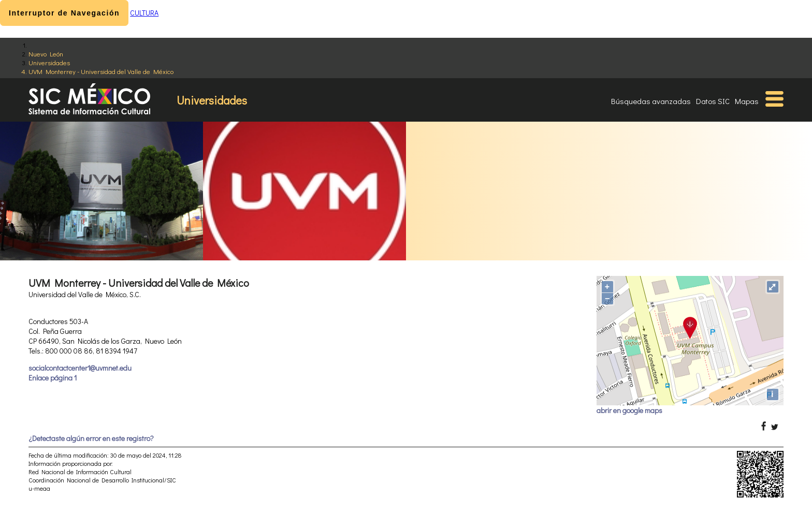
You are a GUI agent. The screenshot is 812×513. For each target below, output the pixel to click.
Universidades (49, 62)
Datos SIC (713, 101)
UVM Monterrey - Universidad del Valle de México (101, 71)
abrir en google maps (629, 410)
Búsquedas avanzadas (651, 101)
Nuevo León (46, 54)
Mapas (747, 101)
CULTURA (144, 13)
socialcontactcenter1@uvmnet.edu (80, 368)
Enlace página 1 (53, 378)
